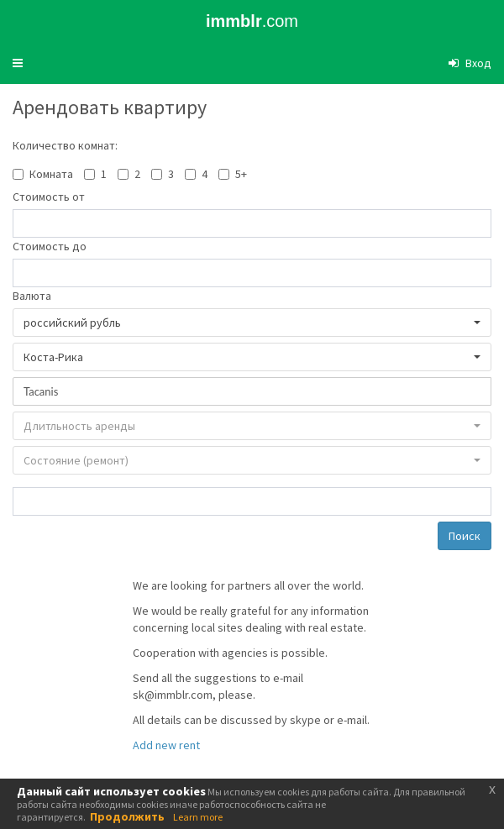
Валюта (32, 296)
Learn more (198, 817)
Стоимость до (50, 246)
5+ (241, 174)
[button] (18, 63)
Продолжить (127, 816)
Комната (51, 174)
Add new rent (166, 745)
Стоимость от (49, 197)
